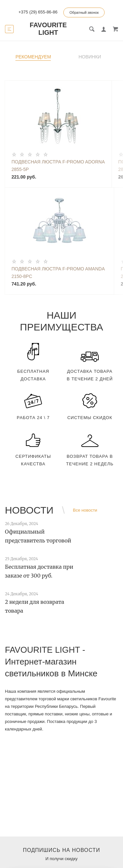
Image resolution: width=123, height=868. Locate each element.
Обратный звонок (84, 12)
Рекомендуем (33, 57)
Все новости (85, 510)
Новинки (90, 57)
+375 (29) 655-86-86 (38, 12)
